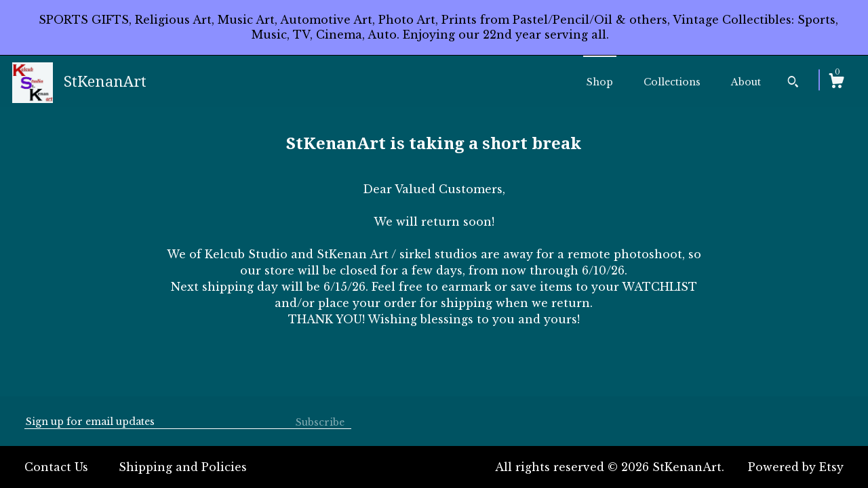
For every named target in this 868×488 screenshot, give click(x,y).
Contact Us (56, 467)
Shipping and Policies (183, 467)
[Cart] (836, 83)
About (746, 82)
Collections (672, 82)
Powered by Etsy (796, 467)
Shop (600, 82)
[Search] (793, 83)
